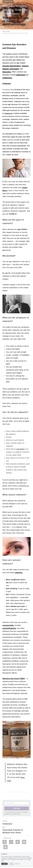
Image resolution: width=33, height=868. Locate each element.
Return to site (8, 1)
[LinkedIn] (18, 842)
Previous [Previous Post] (5, 821)
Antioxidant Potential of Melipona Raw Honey (13, 831)
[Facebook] (5, 842)
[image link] (17, 168)
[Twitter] (11, 842)
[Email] (24, 842)
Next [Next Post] (4, 827)
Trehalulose (7, 824)
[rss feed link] (5, 847)
